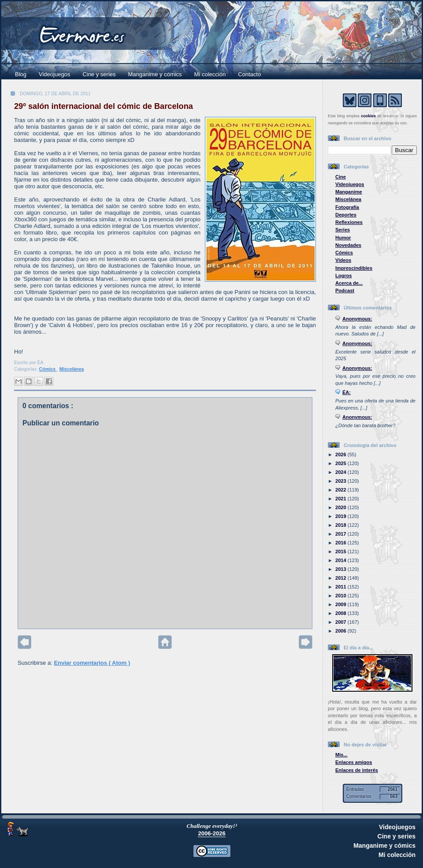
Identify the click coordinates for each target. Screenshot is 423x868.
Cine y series (99, 74)
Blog (21, 74)
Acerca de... (349, 283)
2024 (341, 472)
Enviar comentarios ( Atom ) (92, 663)
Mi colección (210, 74)
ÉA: (347, 392)
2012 (341, 578)
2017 (341, 534)
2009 (341, 604)
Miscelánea (72, 369)
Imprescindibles (354, 268)
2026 (341, 454)
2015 (341, 551)
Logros (343, 276)
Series (343, 230)
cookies (368, 116)
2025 (341, 463)
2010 (341, 596)
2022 (341, 490)
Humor (343, 238)
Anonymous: (357, 319)
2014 (341, 560)
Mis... (341, 755)
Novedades (348, 245)
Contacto (249, 74)
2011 (341, 587)
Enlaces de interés (357, 770)
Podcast (345, 291)
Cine (341, 177)
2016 (341, 543)
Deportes (346, 215)
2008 (341, 613)
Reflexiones (349, 222)
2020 (341, 507)
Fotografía (347, 207)
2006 (341, 631)
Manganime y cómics (155, 74)
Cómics (48, 369)
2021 (341, 499)
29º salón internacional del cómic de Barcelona (104, 106)
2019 (341, 516)
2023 (341, 481)
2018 (341, 525)
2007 (341, 622)
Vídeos (343, 260)
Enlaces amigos (354, 762)
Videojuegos (54, 74)
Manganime (349, 192)
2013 (341, 569)
